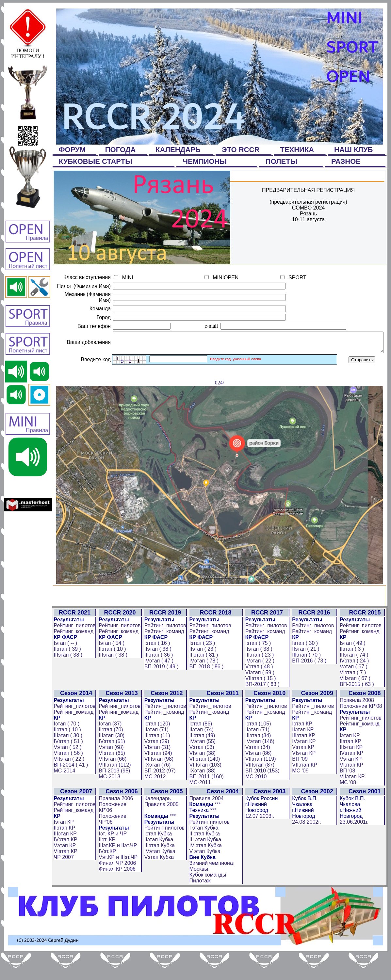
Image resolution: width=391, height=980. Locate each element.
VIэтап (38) (201, 779)
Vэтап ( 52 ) (66, 773)
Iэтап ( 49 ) (355, 669)
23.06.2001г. (357, 848)
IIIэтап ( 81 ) (203, 681)
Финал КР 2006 (116, 895)
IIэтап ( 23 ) (202, 675)
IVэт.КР (106, 877)
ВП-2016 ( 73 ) (311, 687)
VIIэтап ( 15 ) (262, 704)
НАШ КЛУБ (355, 150)
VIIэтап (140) (204, 785)
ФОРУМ (73, 150)
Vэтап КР (305, 773)
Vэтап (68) (110, 773)
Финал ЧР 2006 (116, 889)
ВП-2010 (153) (264, 797)
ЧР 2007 (63, 883)
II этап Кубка (203, 860)
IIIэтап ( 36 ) (158, 681)
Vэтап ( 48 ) (261, 693)
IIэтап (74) (200, 756)
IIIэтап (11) (156, 762)
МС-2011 (199, 809)
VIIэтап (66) (112, 785)
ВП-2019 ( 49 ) (161, 693)
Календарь (157, 824)
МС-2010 (258, 803)
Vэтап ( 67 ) (356, 693)
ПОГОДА (122, 150)
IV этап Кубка (204, 871)
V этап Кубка (204, 877)
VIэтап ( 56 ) (67, 779)
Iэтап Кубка (157, 860)
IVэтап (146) (261, 767)
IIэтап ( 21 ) (308, 675)
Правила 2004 (205, 824)
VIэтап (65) (111, 779)
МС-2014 (63, 797)
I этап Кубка (203, 854)
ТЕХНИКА (298, 150)
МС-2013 (108, 803)
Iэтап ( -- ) (64, 669)
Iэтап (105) (260, 750)
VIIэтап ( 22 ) (68, 785)
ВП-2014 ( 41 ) (70, 791)
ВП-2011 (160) (205, 803)
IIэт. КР (106, 866)
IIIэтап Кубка (159, 871)
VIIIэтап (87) (261, 791)
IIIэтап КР (306, 762)
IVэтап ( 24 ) (357, 687)
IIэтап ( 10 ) (111, 675)
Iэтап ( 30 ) (307, 669)
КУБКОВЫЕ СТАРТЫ (97, 161)
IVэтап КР (306, 767)
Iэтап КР (304, 750)
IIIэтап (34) (260, 762)
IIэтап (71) (155, 756)
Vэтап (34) (259, 773)
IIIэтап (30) (111, 762)
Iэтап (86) (200, 750)
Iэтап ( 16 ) (156, 669)
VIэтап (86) (260, 779)
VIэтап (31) (157, 773)
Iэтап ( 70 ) (65, 750)
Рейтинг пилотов (163, 854)
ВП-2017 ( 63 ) (264, 710)
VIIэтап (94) (157, 779)
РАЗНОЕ (347, 161)
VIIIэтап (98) (158, 785)
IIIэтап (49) (201, 762)
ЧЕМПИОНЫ (206, 161)
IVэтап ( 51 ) (67, 767)
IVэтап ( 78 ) (203, 687)
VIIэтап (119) (262, 785)
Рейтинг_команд (73, 657)
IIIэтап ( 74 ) (357, 681)
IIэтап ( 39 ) (66, 675)
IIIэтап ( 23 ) (261, 681)
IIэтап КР (305, 756)
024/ (220, 607)
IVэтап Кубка (159, 877)
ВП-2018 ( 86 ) (205, 693)
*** (172, 842)
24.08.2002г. (309, 848)
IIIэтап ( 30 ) (67, 762)
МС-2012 (154, 803)
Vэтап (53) (201, 773)
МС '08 (350, 809)
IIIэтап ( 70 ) (309, 681)
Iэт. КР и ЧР (112, 860)
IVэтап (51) (111, 767)
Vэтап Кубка (158, 883)
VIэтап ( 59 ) (261, 699)
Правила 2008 (359, 726)
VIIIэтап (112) (114, 791)
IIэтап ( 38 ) (157, 675)
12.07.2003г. (261, 842)
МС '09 (302, 797)
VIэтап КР (306, 779)
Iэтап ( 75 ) (260, 669)
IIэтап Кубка (158, 866)
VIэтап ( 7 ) (356, 699)
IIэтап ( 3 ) (354, 675)
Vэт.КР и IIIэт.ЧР (117, 883)
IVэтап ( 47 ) (158, 687)
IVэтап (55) (201, 767)
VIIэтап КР (307, 791)
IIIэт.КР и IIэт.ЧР (117, 871)
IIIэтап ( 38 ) (67, 681)
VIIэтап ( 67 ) (358, 704)
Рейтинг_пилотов (73, 652)
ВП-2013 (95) (113, 797)
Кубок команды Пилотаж (207, 904)
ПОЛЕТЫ (283, 161)
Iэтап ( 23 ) (201, 669)
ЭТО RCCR (242, 150)
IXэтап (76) (157, 791)
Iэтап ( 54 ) (111, 669)
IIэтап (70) (110, 756)
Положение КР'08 (364, 732)
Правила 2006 (115, 824)
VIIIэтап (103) (204, 791)
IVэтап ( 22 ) (261, 687)
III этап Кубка (204, 866)
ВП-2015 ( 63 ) (359, 710)
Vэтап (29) (156, 767)
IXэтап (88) (201, 797)
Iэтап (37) (109, 750)
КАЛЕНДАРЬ (179, 150)
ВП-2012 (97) (159, 797)
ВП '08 (350, 797)
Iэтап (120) (156, 750)
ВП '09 (302, 785)
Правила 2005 (161, 830)
